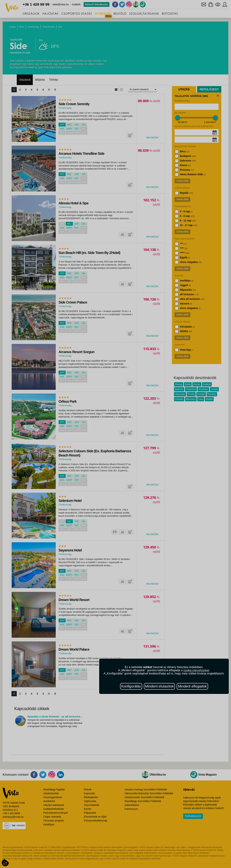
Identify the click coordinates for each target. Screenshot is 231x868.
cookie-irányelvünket (196, 670)
